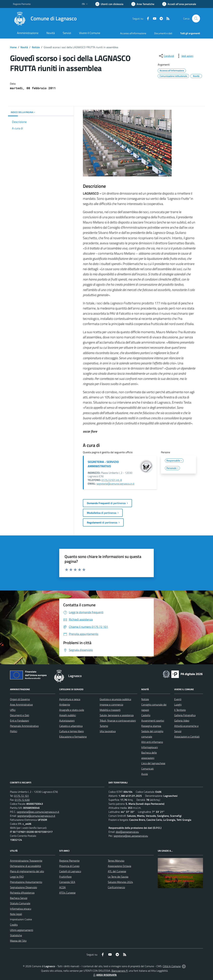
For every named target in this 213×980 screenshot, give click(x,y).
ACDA (62, 887)
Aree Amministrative (21, 705)
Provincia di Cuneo (69, 866)
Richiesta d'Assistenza (22, 893)
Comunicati (147, 769)
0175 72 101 (22, 796)
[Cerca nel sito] (196, 19)
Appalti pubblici (68, 715)
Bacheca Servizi (19, 898)
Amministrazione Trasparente (26, 861)
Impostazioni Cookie (21, 919)
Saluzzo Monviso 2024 (120, 882)
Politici (14, 731)
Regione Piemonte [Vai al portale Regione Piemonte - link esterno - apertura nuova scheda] (22, 4)
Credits (14, 925)
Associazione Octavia (119, 866)
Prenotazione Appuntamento (26, 882)
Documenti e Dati (20, 715)
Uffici (13, 710)
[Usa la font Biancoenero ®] (109, 4)
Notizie (36, 47)
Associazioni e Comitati (187, 737)
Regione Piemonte (69, 861)
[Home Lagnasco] (45, 19)
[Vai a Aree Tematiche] (143, 4)
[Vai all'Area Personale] (179, 4)
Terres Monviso (116, 861)
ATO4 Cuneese (67, 893)
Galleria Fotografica (185, 715)
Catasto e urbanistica (71, 726)
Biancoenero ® (120, 971)
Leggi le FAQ (17, 877)
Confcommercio (116, 887)
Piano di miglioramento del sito (27, 871)
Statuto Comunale (20, 903)
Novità (24, 47)
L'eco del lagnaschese (153, 763)
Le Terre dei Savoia (118, 877)
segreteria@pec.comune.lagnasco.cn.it (38, 812)
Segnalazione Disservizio (23, 887)
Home (13, 47)
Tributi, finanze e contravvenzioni (118, 721)
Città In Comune (172, 966)
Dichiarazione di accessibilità (25, 866)
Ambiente (65, 705)
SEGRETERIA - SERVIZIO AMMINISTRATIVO (103, 464)
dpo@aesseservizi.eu (127, 832)
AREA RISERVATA (105, 975)
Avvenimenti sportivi (153, 721)
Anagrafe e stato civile (72, 710)
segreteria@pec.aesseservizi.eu (131, 836)
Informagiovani (150, 747)
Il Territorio (180, 710)
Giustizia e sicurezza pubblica (115, 699)
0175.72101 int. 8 (112, 480)
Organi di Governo (20, 699)
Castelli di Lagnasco (70, 871)
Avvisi (145, 774)
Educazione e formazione (73, 737)
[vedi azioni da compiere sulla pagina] (185, 56)
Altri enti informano (152, 742)
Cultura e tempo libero (71, 731)
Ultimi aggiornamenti (22, 930)
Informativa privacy (21, 909)
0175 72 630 (22, 800)
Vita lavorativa (108, 731)
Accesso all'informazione (133, 33)
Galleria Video (182, 721)
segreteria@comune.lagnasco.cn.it (115, 484)
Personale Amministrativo (24, 726)
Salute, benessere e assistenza (117, 715)
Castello (146, 715)
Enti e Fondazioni (19, 721)
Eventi (178, 699)
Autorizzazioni (67, 721)
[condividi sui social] (166, 56)
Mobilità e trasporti (110, 710)
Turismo (104, 726)
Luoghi (178, 705)
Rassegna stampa (151, 726)
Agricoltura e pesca (70, 699)
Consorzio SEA (67, 882)
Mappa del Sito (18, 941)
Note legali (16, 914)
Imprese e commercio (111, 705)
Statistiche (16, 935)
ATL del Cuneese (117, 871)
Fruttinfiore (65, 877)
